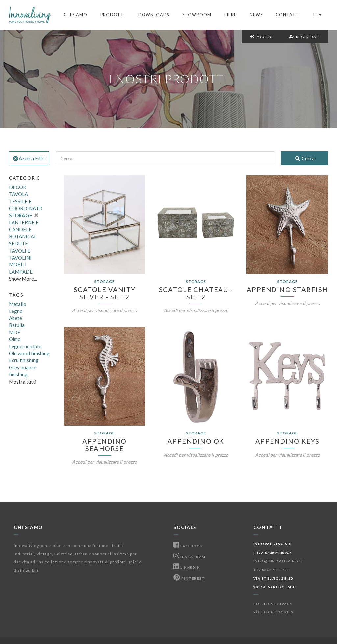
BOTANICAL (23, 236)
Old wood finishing (29, 353)
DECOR (18, 187)
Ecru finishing (24, 360)
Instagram (190, 557)
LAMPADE (21, 272)
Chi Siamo (75, 15)
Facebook (188, 546)
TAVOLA (18, 194)
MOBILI (18, 264)
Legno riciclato (25, 346)
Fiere (231, 15)
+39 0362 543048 (271, 570)
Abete (15, 318)
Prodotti (113, 15)
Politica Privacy (273, 604)
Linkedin (187, 567)
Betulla (17, 325)
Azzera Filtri (29, 158)
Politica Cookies (273, 612)
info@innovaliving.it (279, 561)
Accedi (261, 37)
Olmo (15, 339)
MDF (15, 332)
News (256, 15)
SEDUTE (18, 243)
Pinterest (189, 578)
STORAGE (23, 215)
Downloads (154, 15)
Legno (16, 311)
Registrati (304, 37)
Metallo (18, 304)
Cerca (305, 158)
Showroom (197, 15)
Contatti (288, 15)
